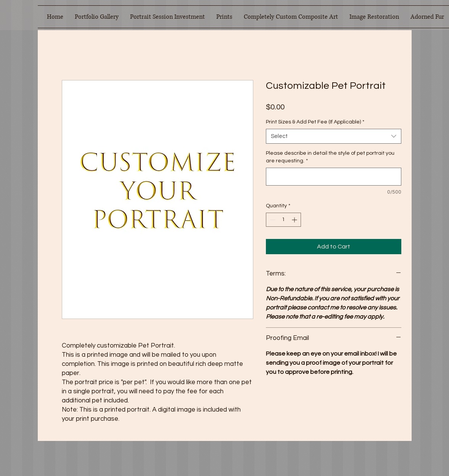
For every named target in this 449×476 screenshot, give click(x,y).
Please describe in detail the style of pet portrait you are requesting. (330, 157)
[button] (97, 17)
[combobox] (334, 136)
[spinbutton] (283, 220)
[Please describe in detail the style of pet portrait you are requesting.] (334, 177)
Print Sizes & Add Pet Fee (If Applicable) (315, 122)
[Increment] (295, 220)
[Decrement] (272, 220)
